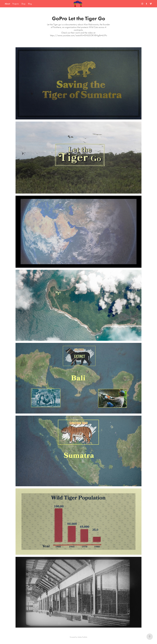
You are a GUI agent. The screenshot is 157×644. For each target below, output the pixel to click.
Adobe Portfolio (82, 637)
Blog (30, 4)
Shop (23, 4)
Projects (16, 4)
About (7, 4)
